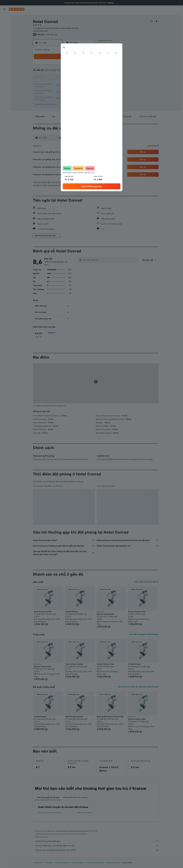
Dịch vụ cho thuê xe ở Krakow (50, 812)
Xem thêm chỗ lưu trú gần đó (147, 582)
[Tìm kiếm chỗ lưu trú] (4, 22)
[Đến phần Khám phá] (4, 34)
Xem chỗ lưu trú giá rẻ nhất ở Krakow (144, 634)
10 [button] (52, 77)
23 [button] (87, 83)
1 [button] (81, 66)
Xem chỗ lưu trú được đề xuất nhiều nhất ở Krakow (138, 687)
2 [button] (87, 66)
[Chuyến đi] (4, 52)
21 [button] (76, 83)
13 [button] (70, 77)
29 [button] (81, 89)
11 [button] (58, 77)
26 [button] (64, 89)
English (111, 3)
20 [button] (70, 83)
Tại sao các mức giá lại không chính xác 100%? (97, 850)
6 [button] (70, 71)
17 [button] (52, 83)
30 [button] (87, 89)
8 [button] (82, 71)
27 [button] (70, 89)
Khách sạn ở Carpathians (95, 863)
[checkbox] (45, 335)
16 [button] (87, 77)
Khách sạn (49, 863)
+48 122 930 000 (40, 31)
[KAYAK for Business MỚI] (4, 44)
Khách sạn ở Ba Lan (78, 863)
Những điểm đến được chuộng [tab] (75, 797)
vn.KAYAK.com (38, 863)
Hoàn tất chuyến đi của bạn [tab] (48, 797)
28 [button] (76, 89)
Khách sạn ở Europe (62, 863)
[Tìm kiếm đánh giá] (110, 260)
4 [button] (58, 71)
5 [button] (64, 71)
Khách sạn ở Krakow (85, 812)
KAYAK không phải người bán (97, 841)
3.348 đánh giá (51, 35)
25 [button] (58, 89)
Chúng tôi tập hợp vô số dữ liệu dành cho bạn (97, 846)
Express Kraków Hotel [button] (105, 614)
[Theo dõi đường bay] (4, 39)
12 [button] (64, 77)
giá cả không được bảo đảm (78, 834)
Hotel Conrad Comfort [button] (43, 612)
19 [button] (64, 83)
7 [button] (76, 71)
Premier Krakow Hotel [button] (137, 612)
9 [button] (87, 71)
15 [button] (82, 77)
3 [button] (52, 71)
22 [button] (81, 83)
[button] (180, 3)
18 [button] (58, 83)
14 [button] (76, 77)
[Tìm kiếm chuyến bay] (4, 17)
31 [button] (52, 95)
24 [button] (52, 89)
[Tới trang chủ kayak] (17, 9)
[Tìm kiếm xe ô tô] (4, 27)
